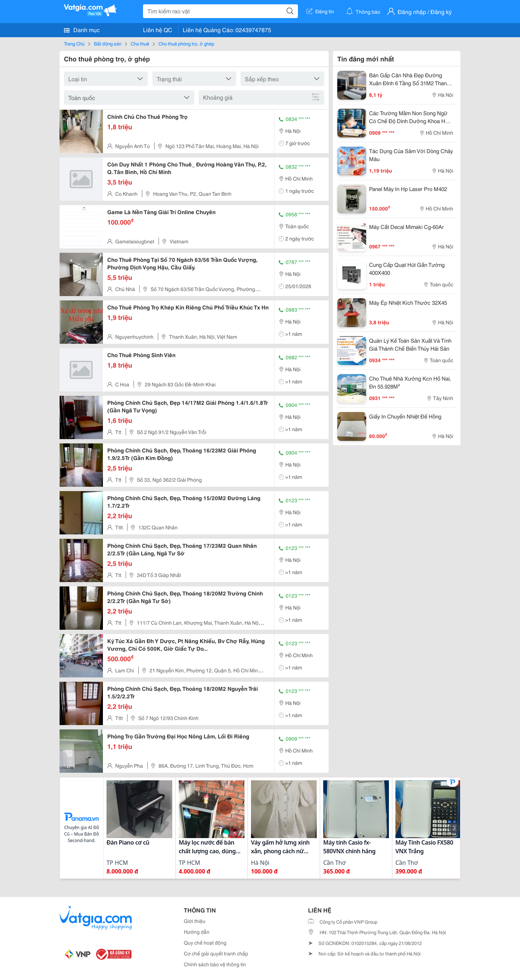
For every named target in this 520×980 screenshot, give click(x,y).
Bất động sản (108, 43)
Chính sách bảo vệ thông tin (215, 964)
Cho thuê (140, 43)
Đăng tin (320, 11)
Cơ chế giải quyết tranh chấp (216, 953)
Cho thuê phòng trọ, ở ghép (186, 43)
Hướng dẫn (197, 932)
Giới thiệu (195, 921)
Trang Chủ (74, 43)
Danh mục (82, 30)
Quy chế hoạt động (205, 942)
